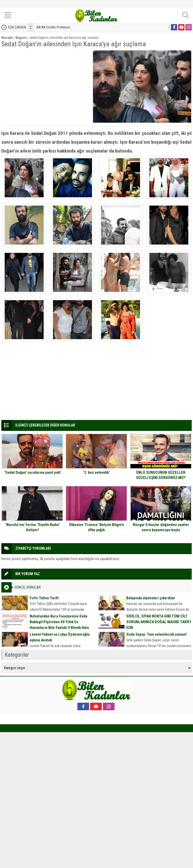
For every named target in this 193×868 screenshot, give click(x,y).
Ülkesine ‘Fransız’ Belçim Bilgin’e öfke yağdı (97, 527)
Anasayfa (7, 38)
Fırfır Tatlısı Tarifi (44, 598)
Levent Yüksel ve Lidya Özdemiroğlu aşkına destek (60, 637)
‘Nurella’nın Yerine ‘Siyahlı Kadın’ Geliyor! (32, 527)
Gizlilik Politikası (53, 27)
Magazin (21, 38)
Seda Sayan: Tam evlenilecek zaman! (157, 634)
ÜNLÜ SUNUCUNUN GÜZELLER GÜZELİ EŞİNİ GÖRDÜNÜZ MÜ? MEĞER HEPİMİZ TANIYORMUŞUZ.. (161, 478)
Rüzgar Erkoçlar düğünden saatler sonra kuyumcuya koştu (161, 527)
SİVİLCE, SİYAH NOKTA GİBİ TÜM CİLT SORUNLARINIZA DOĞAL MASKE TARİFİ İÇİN (159, 622)
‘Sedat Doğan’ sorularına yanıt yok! (32, 472)
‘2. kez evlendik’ (97, 472)
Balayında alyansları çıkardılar (151, 598)
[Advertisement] (45, 86)
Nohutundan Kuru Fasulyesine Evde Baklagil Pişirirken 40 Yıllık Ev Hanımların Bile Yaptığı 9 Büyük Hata (59, 622)
